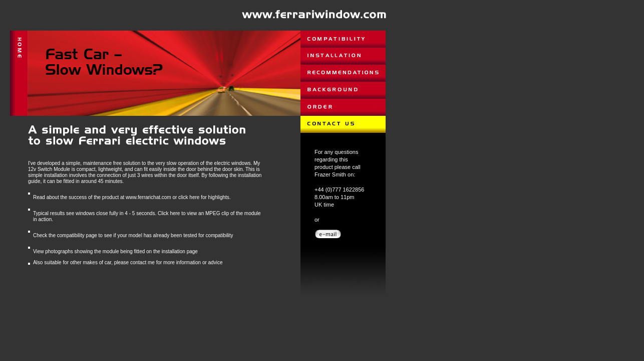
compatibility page (77, 235)
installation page (180, 251)
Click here (169, 213)
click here (189, 197)
